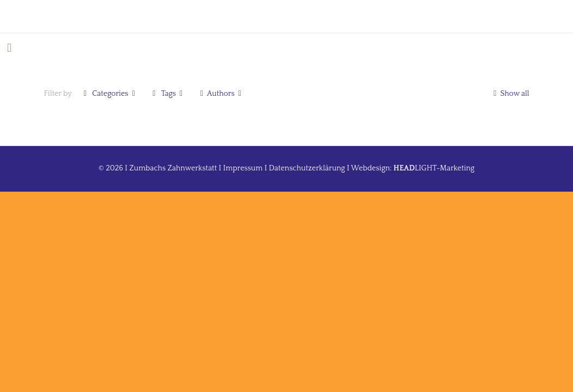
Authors (221, 94)
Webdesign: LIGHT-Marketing (413, 168)
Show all (510, 94)
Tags (167, 94)
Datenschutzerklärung (307, 168)
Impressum (243, 168)
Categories (109, 94)
